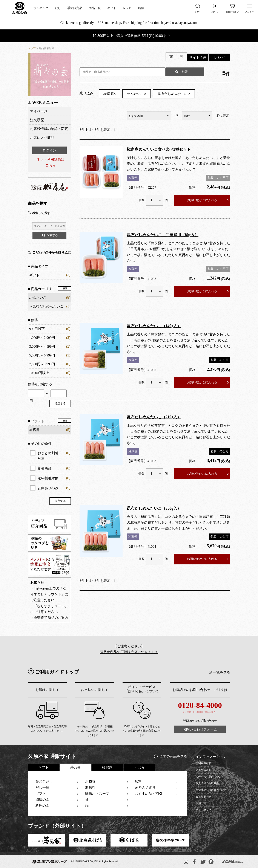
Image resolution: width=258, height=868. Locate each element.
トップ (32, 48)
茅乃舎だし (44, 782)
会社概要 (201, 797)
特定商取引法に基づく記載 (211, 790)
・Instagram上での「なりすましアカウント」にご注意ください (49, 594)
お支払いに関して (95, 690)
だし (58, 8)
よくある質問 (203, 770)
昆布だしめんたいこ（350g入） (154, 508)
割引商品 (54, 468)
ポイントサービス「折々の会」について (142, 689)
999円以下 (37, 329)
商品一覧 (95, 8)
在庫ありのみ (54, 488)
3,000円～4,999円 (42, 346)
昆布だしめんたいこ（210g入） (154, 417)
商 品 (176, 57)
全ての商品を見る (173, 756)
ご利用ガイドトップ (57, 672)
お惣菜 (90, 782)
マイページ (39, 111)
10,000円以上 (39, 373)
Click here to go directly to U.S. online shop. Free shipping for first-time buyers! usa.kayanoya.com (129, 23)
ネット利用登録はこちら (51, 162)
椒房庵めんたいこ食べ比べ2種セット (159, 149)
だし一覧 (42, 788)
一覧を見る (221, 672)
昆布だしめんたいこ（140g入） (154, 326)
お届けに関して (47, 690)
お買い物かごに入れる (202, 200)
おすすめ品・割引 (149, 794)
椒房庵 (110, 94)
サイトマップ (203, 810)
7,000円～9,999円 (42, 364)
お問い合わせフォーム (200, 729)
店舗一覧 (201, 803)
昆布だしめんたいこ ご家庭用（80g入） (163, 235)
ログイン (49, 150)
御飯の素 (42, 800)
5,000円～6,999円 (42, 355)
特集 (141, 8)
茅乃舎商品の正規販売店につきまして (129, 652)
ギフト (112, 8)
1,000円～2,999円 (42, 338)
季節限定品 (75, 8)
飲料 (138, 782)
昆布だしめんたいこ (48, 306)
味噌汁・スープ (97, 794)
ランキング (41, 8)
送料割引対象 (54, 478)
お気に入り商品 (42, 138)
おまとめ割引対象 (54, 455)
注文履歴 (37, 120)
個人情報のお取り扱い (209, 783)
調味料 (90, 788)
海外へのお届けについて (210, 777)
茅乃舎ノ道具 (145, 788)
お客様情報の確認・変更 (49, 129)
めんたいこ (38, 297)
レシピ (127, 8)
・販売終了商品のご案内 (49, 618)
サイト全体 (198, 57)
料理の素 (42, 806)
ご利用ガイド (203, 763)
